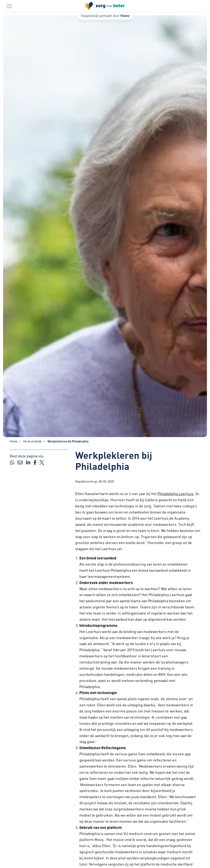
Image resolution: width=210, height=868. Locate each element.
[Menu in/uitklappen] (9, 6)
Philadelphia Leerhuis (175, 494)
